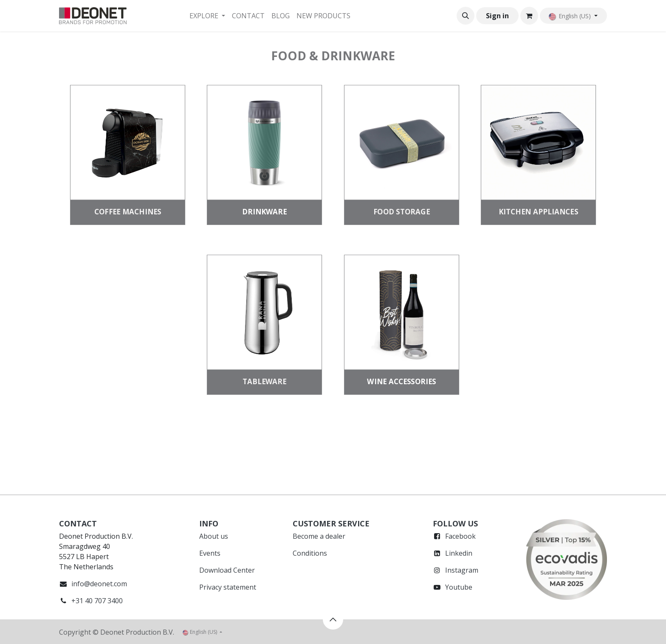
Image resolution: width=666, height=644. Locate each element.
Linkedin (459, 553)
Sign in (497, 16)
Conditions (310, 553)
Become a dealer (319, 536)
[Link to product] (127, 143)
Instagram (462, 570)
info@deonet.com (99, 584)
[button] (466, 16)
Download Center (227, 570)
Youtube (459, 587)
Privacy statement (228, 587)
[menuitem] (207, 16)
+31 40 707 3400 (97, 601)
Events (210, 553)
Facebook (460, 536)
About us (214, 536)
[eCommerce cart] (529, 16)
